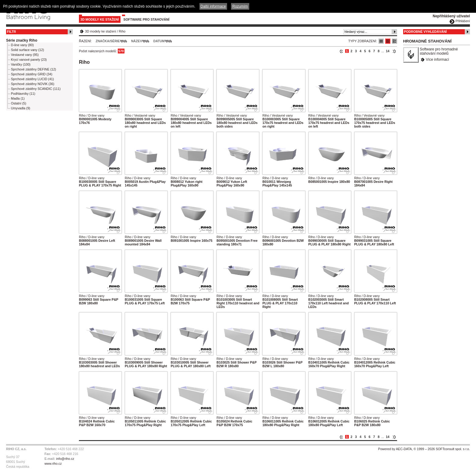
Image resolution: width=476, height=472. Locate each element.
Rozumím (240, 6)
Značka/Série (108, 41)
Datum (159, 41)
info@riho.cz (65, 459)
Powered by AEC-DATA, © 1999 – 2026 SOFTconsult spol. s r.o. (424, 449)
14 (388, 51)
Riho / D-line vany (92, 115)
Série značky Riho (22, 40)
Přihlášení (463, 21)
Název (137, 41)
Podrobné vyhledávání (425, 32)
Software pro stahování (146, 19)
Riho (122, 31)
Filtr (11, 32)
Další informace (213, 6)
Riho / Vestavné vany (140, 115)
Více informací (438, 60)
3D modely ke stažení (100, 19)
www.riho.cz (53, 463)
